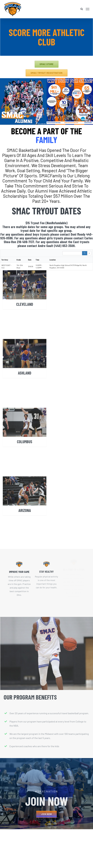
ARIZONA (25, 524)
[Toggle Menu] (88, 9)
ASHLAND (25, 386)
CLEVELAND (25, 318)
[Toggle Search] (82, 9)
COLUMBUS (25, 455)
